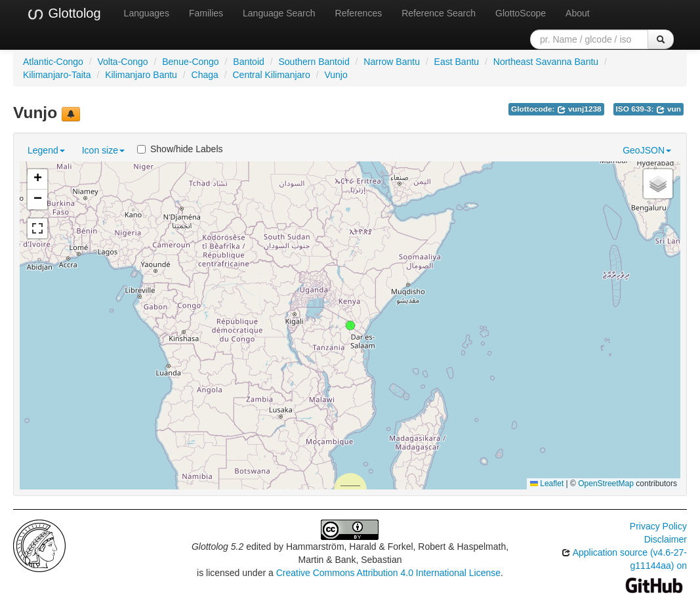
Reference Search (439, 13)
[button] (350, 325)
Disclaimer (666, 539)
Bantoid (248, 62)
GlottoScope (521, 13)
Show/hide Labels (180, 149)
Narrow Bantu (392, 62)
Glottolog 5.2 (217, 547)
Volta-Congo (123, 62)
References (359, 13)
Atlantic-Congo (53, 62)
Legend (46, 150)
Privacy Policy (658, 526)
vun (669, 109)
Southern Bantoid (314, 62)
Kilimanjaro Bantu (141, 75)
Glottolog (64, 14)
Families (206, 13)
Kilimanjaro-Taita (57, 75)
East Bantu (457, 62)
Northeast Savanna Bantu (546, 62)
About (578, 13)
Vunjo (336, 75)
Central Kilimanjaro (272, 75)
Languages (147, 13)
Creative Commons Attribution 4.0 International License (388, 573)
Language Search (279, 13)
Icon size (103, 150)
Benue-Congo (190, 62)
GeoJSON (647, 150)
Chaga (205, 75)
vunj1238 (579, 109)
